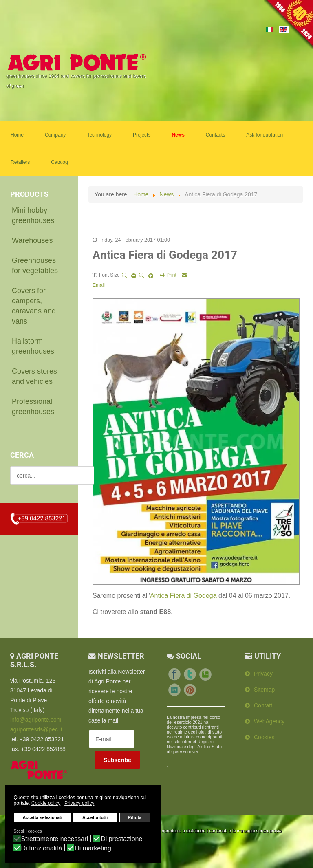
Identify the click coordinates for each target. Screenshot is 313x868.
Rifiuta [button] (135, 818)
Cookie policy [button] (46, 804)
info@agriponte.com (36, 718)
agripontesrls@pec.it (36, 728)
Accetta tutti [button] (95, 818)
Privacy (263, 672)
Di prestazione (121, 839)
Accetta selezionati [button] (43, 818)
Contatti (264, 704)
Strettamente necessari (55, 839)
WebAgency (269, 720)
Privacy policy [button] (79, 804)
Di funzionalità (42, 848)
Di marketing (93, 848)
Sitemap (264, 688)
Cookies (264, 736)
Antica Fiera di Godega (183, 594)
